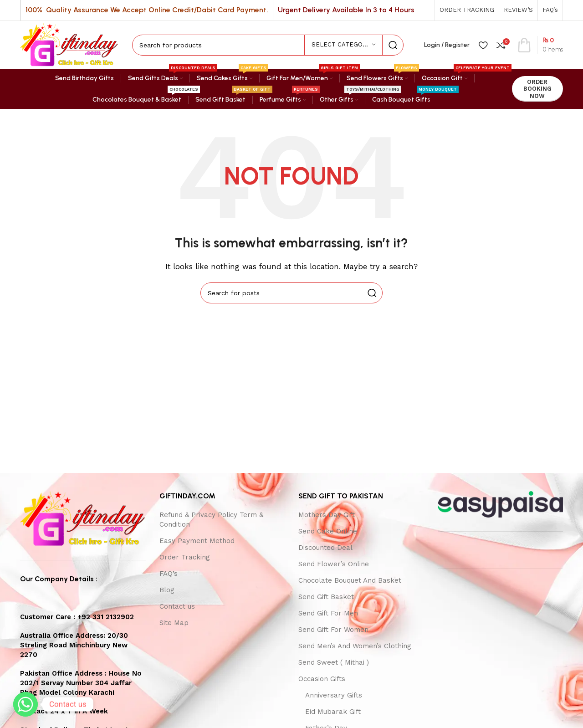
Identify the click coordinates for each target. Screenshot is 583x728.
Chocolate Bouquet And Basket (350, 580)
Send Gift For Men (328, 613)
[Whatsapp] (26, 704)
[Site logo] (69, 44)
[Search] (268, 45)
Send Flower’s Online (334, 564)
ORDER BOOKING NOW (537, 89)
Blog (167, 590)
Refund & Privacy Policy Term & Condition (211, 520)
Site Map (174, 623)
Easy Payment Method (197, 541)
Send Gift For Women (333, 630)
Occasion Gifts (322, 679)
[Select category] (343, 45)
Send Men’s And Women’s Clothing (355, 646)
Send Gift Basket (326, 597)
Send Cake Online (328, 531)
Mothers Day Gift (327, 515)
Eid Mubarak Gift (333, 712)
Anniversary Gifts (334, 695)
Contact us (177, 606)
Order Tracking (185, 557)
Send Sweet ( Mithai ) (334, 662)
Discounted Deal (325, 548)
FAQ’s (169, 574)
